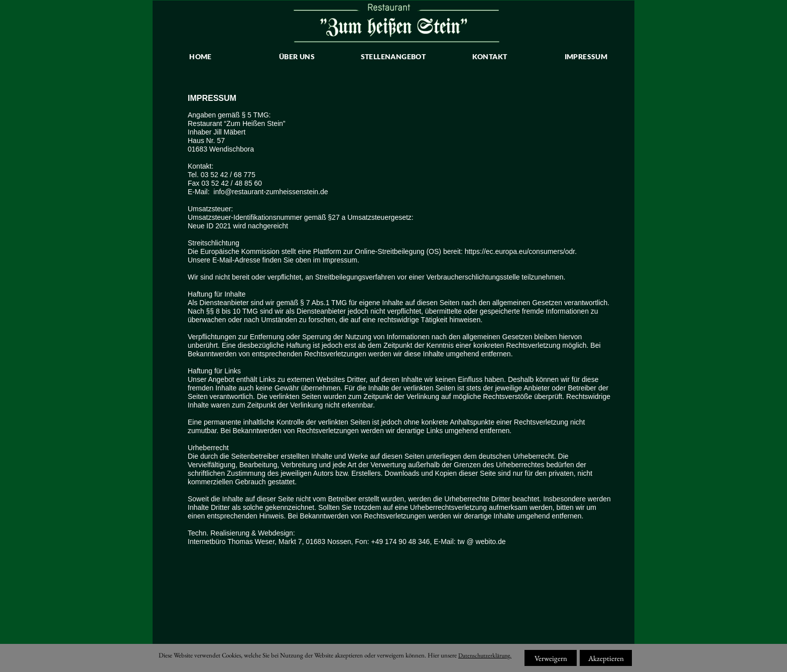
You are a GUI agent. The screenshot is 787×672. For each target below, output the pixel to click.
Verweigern (551, 658)
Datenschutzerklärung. (485, 655)
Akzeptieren (606, 658)
